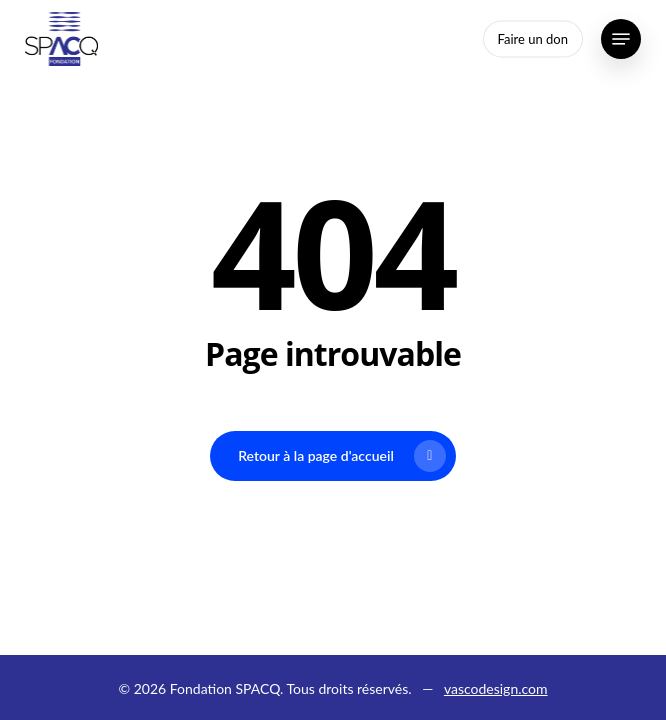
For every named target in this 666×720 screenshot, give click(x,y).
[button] (621, 39)
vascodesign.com (496, 688)
